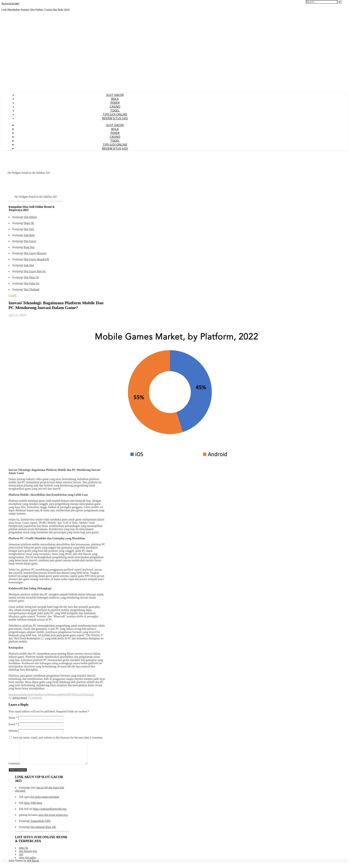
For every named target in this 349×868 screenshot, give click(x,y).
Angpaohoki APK (40, 825)
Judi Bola (29, 235)
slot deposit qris (28, 855)
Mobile (65, 694)
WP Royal (33, 865)
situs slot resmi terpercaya (53, 819)
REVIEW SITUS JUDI (115, 118)
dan (30, 694)
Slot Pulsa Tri (31, 283)
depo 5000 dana (33, 807)
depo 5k (23, 852)
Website (13, 731)
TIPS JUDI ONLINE (115, 114)
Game (36, 694)
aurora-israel (20, 698)
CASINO (115, 107)
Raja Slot (29, 247)
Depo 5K (29, 223)
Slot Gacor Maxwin (35, 253)
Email (13, 724)
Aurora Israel (10, 3)
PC (71, 694)
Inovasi (43, 694)
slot (21, 859)
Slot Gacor (30, 241)
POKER (115, 103)
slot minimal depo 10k (43, 831)
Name (13, 718)
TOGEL (115, 111)
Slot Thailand (31, 289)
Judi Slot (29, 265)
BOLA (115, 99)
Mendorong (54, 694)
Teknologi (88, 694)
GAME (13, 295)
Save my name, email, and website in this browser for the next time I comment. (58, 738)
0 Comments (35, 698)
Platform (77, 694)
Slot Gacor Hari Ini (35, 271)
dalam (25, 694)
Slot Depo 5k (31, 277)
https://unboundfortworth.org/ (50, 813)
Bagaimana (15, 694)
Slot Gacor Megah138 (36, 259)
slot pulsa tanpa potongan (45, 801)
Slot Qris (29, 229)
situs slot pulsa (27, 862)
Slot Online (30, 217)
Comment (14, 768)
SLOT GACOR (115, 95)
